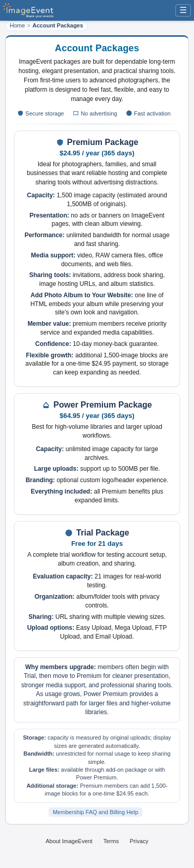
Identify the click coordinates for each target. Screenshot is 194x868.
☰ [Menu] (183, 10)
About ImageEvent (69, 841)
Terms (111, 841)
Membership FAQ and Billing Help (95, 812)
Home (17, 25)
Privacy (139, 841)
